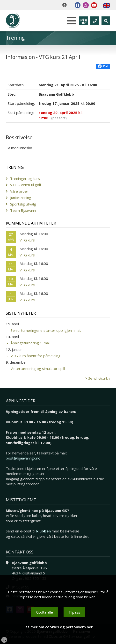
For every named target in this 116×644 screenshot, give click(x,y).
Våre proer (19, 191)
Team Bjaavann (23, 210)
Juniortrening (21, 198)
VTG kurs (27, 240)
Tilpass (74, 612)
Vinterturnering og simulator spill (38, 368)
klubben (43, 531)
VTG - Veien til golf (26, 185)
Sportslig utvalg (23, 204)
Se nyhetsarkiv (99, 378)
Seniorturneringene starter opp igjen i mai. (46, 330)
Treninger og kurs (25, 178)
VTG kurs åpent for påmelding (36, 356)
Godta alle (44, 612)
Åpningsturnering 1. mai (30, 343)
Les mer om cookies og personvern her (58, 627)
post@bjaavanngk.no (23, 458)
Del (103, 66)
